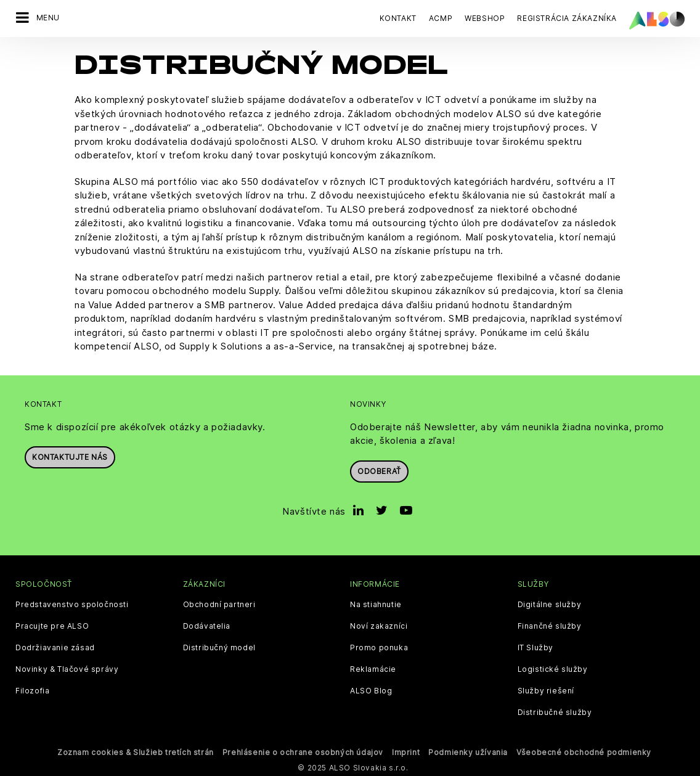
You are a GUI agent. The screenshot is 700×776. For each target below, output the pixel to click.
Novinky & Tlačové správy (67, 669)
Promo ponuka (379, 647)
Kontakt (398, 18)
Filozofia (32, 690)
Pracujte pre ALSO (52, 626)
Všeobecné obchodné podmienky (584, 752)
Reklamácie (373, 669)
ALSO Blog (371, 690)
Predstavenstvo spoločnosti (72, 604)
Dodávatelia (207, 626)
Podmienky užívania (468, 752)
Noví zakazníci (379, 626)
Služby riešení (546, 690)
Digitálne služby (550, 604)
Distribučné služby (555, 712)
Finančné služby (550, 626)
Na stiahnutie (376, 604)
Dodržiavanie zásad (55, 647)
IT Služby (535, 647)
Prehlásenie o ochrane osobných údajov (303, 752)
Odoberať (379, 471)
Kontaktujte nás (70, 456)
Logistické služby (553, 669)
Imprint (406, 752)
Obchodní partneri (219, 604)
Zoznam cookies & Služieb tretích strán (136, 752)
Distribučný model (219, 647)
